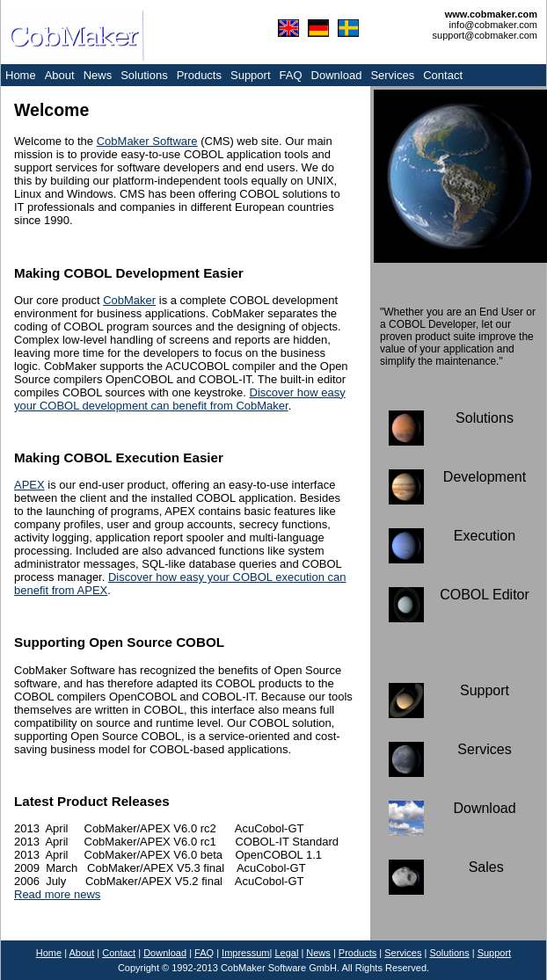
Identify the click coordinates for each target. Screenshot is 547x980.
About (60, 75)
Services (392, 75)
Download (337, 75)
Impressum (245, 953)
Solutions (144, 75)
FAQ (291, 75)
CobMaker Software (147, 141)
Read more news (57, 894)
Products (199, 75)
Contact (443, 75)
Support (251, 75)
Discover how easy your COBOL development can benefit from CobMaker (180, 399)
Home (21, 75)
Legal (286, 953)
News (98, 75)
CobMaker (129, 300)
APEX (29, 485)
